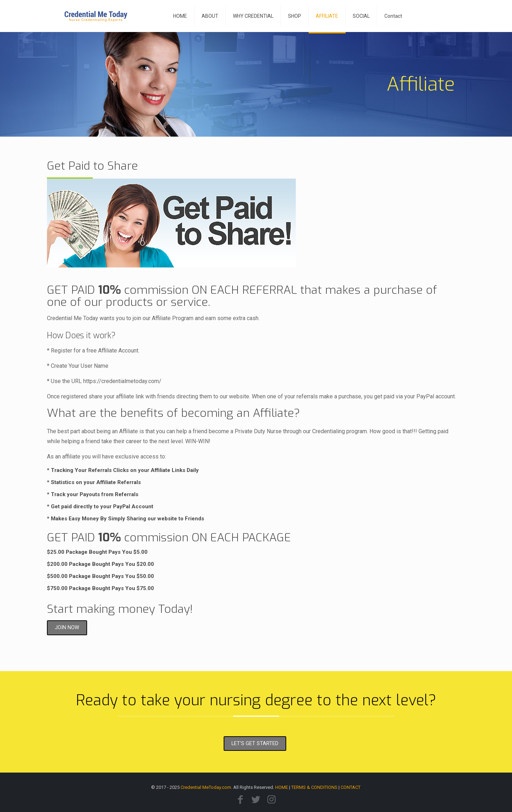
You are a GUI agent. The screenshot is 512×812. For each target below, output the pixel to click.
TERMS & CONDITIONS (314, 787)
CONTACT (351, 787)
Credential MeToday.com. (206, 787)
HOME (282, 787)
